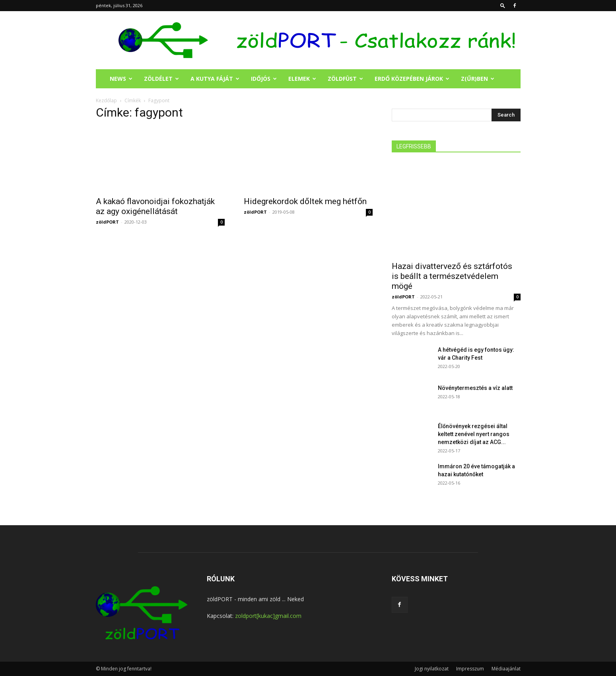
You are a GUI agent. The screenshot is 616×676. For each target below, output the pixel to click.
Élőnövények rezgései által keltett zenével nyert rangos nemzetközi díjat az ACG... (474, 434)
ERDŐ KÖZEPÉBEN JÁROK (412, 79)
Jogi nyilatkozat (432, 669)
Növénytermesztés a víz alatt (475, 388)
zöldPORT (107, 222)
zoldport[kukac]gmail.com (268, 616)
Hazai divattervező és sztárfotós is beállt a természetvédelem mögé (452, 276)
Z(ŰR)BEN (478, 79)
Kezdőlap (106, 100)
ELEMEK (302, 79)
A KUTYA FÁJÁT (215, 79)
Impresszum (470, 669)
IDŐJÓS (264, 79)
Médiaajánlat (506, 669)
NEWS (121, 79)
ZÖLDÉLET (161, 79)
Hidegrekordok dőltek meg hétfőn (305, 201)
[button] (503, 5)
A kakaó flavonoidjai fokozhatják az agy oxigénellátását (155, 206)
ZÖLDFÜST (345, 79)
